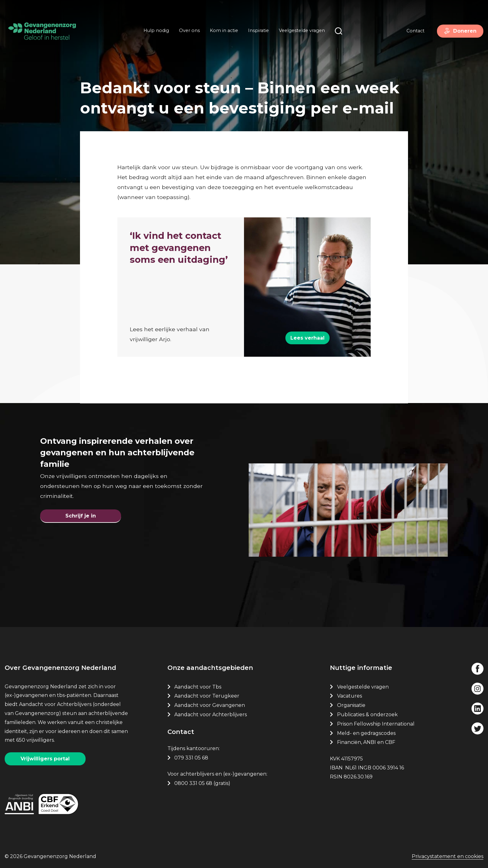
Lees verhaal (307, 338)
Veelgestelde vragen (302, 30)
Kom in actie (224, 30)
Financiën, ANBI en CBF (366, 742)
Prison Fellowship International (376, 724)
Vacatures (350, 696)
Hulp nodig (156, 30)
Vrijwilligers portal (45, 759)
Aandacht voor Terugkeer (207, 696)
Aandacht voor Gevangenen (210, 705)
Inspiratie (258, 30)
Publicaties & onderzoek (367, 715)
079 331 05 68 (191, 758)
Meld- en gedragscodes (366, 733)
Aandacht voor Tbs (198, 687)
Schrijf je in (81, 516)
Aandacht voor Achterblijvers (211, 715)
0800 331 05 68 (193, 783)
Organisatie (351, 705)
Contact (415, 31)
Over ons (189, 30)
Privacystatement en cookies (448, 856)
